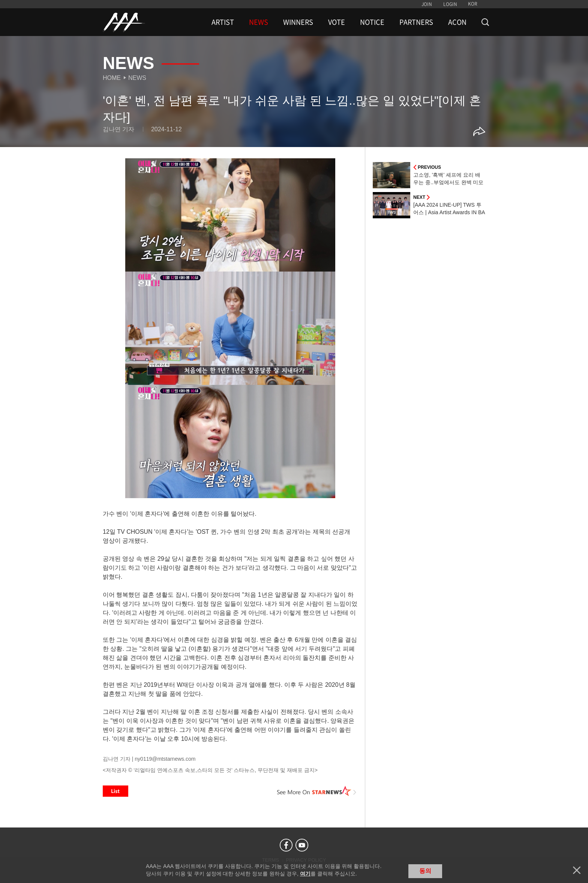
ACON (457, 22)
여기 (305, 874)
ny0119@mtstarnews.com (165, 759)
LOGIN (450, 4)
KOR (473, 4)
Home (112, 78)
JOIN (427, 4)
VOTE (337, 22)
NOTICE (372, 22)
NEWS (259, 22)
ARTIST (223, 22)
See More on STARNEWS (317, 791)
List (115, 791)
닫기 (577, 870)
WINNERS (298, 22)
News (137, 78)
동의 (425, 871)
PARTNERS (416, 22)
